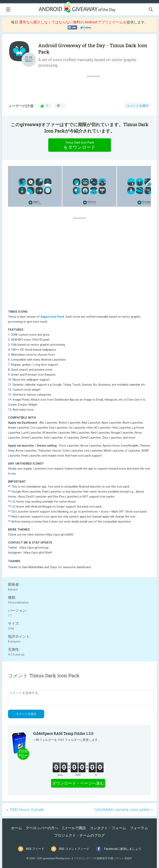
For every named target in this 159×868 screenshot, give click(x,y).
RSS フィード (35, 849)
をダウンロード (79, 145)
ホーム (16, 828)
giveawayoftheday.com (56, 858)
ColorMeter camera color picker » (123, 810)
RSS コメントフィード (74, 849)
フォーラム (139, 828)
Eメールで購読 (74, 828)
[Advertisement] (96, 88)
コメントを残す (138, 106)
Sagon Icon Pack (52, 317)
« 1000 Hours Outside (25, 810)
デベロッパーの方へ (42, 828)
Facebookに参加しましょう (123, 849)
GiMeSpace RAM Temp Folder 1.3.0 (63, 733)
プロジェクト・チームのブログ (79, 835)
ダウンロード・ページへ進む (78, 783)
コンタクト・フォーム (108, 828)
